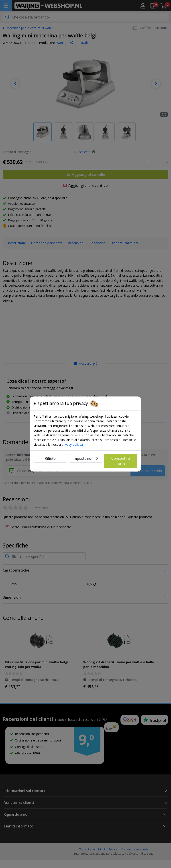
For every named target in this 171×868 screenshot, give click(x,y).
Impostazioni (85, 458)
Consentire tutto (121, 461)
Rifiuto (50, 458)
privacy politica (72, 444)
